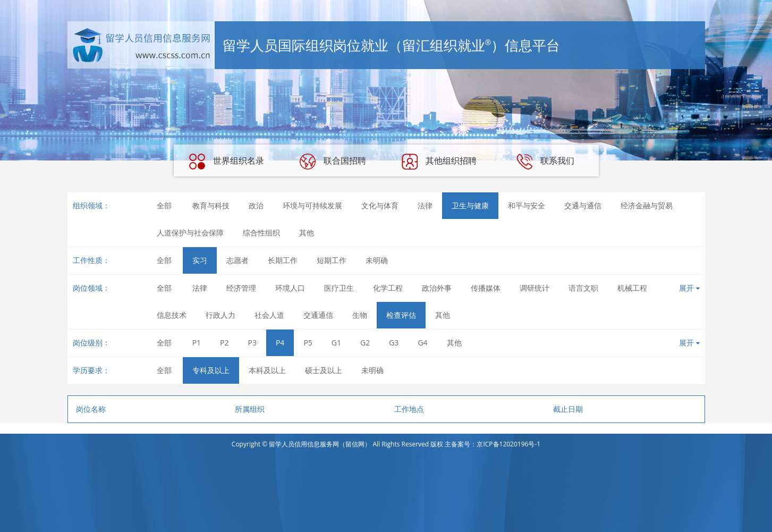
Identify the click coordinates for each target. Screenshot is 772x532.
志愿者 (237, 260)
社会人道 (269, 315)
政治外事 (437, 288)
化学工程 (388, 288)
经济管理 (241, 288)
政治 (256, 205)
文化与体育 (380, 205)
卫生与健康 (470, 205)
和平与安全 (527, 205)
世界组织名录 (226, 162)
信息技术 (172, 315)
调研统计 (535, 288)
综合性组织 (261, 233)
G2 (365, 343)
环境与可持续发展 (312, 205)
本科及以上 (267, 370)
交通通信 (318, 315)
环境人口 (290, 288)
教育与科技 (211, 205)
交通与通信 (583, 205)
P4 (280, 343)
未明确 (377, 260)
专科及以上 (211, 370)
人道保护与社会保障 (190, 233)
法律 (425, 205)
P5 (308, 343)
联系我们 (545, 162)
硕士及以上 (324, 370)
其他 (307, 233)
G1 (336, 343)
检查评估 (401, 315)
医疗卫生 (339, 288)
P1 (197, 343)
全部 (164, 205)
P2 (224, 343)
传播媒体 (486, 288)
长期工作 (283, 260)
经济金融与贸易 (647, 205)
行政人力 (220, 315)
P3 (252, 343)
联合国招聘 (333, 162)
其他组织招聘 (439, 162)
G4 (422, 343)
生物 (360, 315)
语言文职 (583, 288)
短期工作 (332, 260)
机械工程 (632, 288)
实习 (200, 260)
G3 (394, 343)
